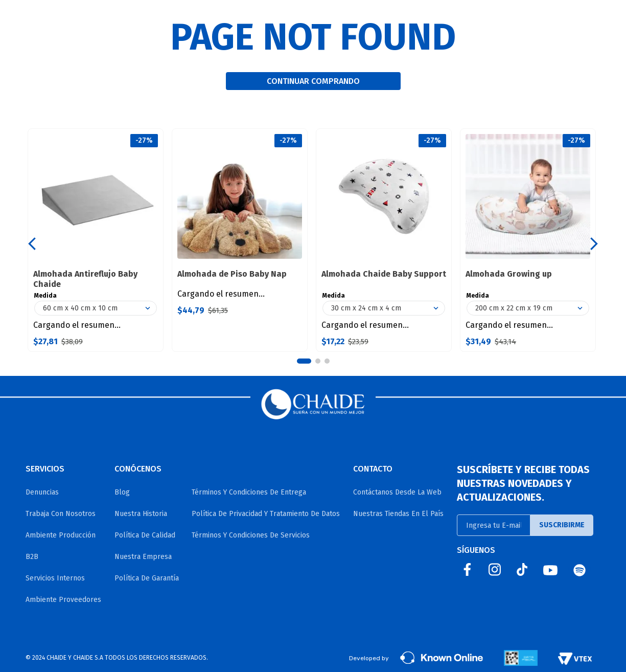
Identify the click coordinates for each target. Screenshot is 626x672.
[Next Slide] (594, 244)
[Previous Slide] (32, 244)
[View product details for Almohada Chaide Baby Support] (384, 240)
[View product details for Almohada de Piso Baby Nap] (240, 240)
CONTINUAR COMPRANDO (313, 81)
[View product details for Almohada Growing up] (528, 240)
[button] (304, 361)
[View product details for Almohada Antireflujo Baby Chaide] (96, 240)
